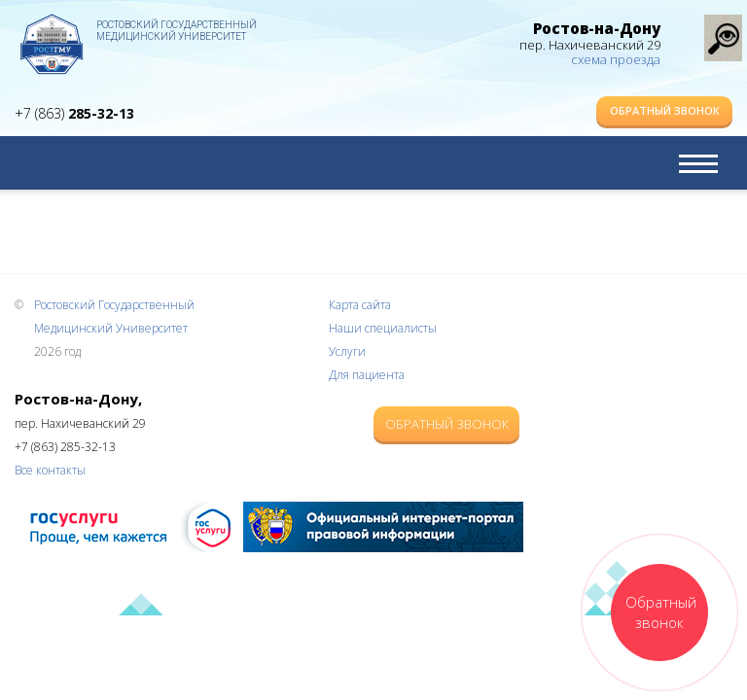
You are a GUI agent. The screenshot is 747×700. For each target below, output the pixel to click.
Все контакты (50, 470)
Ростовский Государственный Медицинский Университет (177, 31)
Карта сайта (360, 305)
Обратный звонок (665, 110)
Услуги (347, 351)
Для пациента (367, 375)
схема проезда (616, 59)
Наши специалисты (383, 328)
